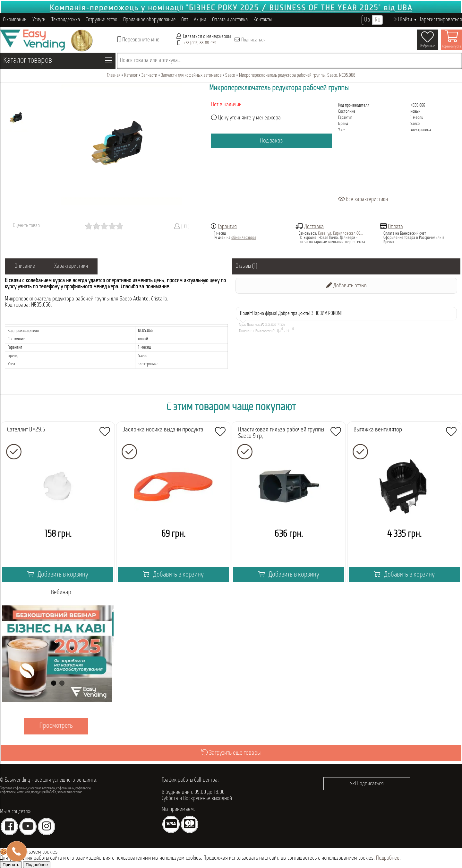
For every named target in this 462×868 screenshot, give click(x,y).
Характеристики (71, 266)
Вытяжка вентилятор (378, 430)
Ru (378, 20)
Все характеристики (363, 200)
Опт (185, 20)
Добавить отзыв (346, 286)
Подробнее (388, 858)
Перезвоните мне (138, 40)
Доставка (314, 227)
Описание (25, 266)
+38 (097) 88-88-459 (200, 43)
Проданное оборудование (149, 20)
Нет (289, 331)
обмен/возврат (244, 238)
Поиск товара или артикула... (151, 61)
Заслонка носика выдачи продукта (163, 430)
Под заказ (271, 141)
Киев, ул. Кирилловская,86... (341, 234)
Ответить (246, 331)
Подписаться (250, 40)
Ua (367, 20)
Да (279, 331)
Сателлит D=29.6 (26, 430)
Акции (200, 20)
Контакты (263, 20)
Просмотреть (58, 726)
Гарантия (227, 227)
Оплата (395, 227)
